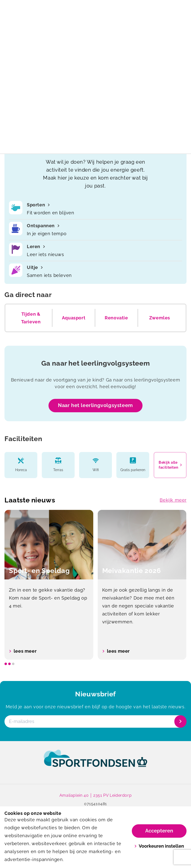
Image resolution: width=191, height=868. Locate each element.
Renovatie (116, 318)
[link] (95, 763)
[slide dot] (6, 664)
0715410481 (95, 804)
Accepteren (159, 831)
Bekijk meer (173, 500)
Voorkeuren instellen (159, 846)
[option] (49, 585)
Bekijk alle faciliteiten (170, 465)
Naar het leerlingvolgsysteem (95, 405)
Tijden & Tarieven (31, 318)
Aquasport (74, 318)
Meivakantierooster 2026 (96, 6)
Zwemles (160, 318)
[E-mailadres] (95, 721)
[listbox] (95, 585)
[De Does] (50, 21)
